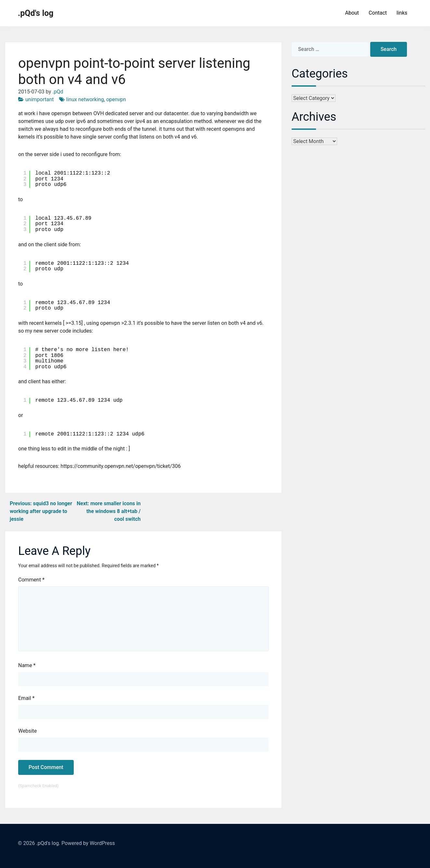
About (352, 13)
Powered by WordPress (88, 843)
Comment (31, 580)
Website (27, 731)
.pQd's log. (48, 843)
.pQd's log (36, 13)
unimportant (40, 99)
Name (27, 665)
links (402, 13)
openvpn (116, 99)
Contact (378, 13)
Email (26, 698)
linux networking (85, 99)
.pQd (58, 92)
